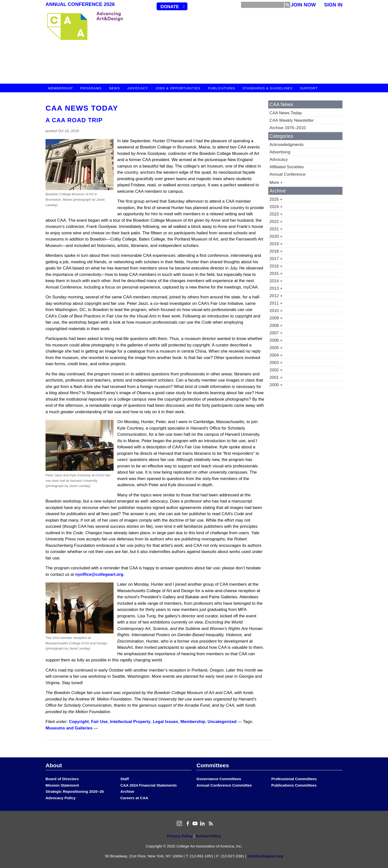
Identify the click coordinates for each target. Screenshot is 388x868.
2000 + (276, 385)
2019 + (276, 244)
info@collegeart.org (265, 856)
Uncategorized (222, 722)
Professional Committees (294, 779)
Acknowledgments (287, 145)
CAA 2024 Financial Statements (149, 785)
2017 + (276, 259)
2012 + (276, 296)
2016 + (276, 266)
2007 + (276, 333)
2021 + (276, 229)
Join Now (303, 5)
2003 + (276, 363)
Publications (221, 88)
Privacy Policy (180, 836)
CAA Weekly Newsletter (292, 120)
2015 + (276, 274)
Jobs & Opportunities (178, 88)
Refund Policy (208, 836)
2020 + (276, 236)
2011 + (276, 303)
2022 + (276, 222)
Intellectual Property (130, 722)
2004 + (276, 355)
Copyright (79, 722)
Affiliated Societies (287, 167)
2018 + (276, 251)
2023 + (276, 214)
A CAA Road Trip (74, 120)
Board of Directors (62, 779)
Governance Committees (219, 779)
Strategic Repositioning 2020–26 (75, 791)
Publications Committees (294, 785)
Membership (60, 88)
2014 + (276, 281)
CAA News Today (82, 108)
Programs (91, 88)
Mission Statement (62, 785)
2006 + (276, 340)
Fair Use (99, 722)
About (54, 765)
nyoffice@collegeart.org (99, 574)
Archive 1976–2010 (288, 128)
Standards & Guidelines (267, 88)
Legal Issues (166, 722)
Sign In (333, 5)
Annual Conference (288, 174)
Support (309, 88)
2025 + (276, 199)
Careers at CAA (134, 798)
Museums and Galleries (69, 728)
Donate (170, 7)
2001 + (276, 377)
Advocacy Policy (61, 798)
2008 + (276, 325)
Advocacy (138, 88)
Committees (213, 765)
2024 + (276, 207)
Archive (127, 791)
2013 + (276, 288)
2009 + (276, 318)
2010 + (276, 311)
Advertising (280, 152)
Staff (125, 779)
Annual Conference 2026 (80, 4)
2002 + (276, 370)
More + (276, 182)
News (115, 88)
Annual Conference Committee (224, 785)
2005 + (276, 348)
